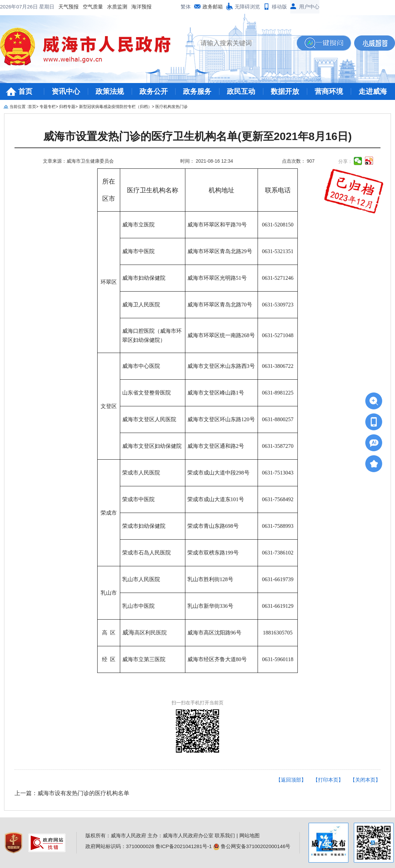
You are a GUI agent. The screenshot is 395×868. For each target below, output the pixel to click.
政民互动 (241, 91)
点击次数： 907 (298, 161)
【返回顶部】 (291, 780)
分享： (345, 161)
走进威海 (373, 91)
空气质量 (38, 7)
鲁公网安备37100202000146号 (252, 846)
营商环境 (329, 91)
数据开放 (285, 91)
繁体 (186, 7)
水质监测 (63, 7)
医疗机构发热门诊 (172, 107)
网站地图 (249, 835)
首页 (25, 91)
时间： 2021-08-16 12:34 (207, 161)
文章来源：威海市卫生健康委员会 (78, 161)
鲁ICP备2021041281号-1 (184, 846)
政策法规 (110, 91)
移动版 (279, 7)
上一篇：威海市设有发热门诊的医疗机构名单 (72, 793)
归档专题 (67, 107)
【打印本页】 (328, 780)
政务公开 (154, 91)
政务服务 (197, 91)
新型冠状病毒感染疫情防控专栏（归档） (115, 107)
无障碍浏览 (247, 7)
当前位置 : (19, 107)
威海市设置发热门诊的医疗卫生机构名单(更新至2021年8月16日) (197, 137)
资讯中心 (66, 91)
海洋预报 (87, 7)
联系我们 (225, 835)
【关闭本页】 (365, 780)
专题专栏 (48, 107)
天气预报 (14, 7)
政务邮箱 (213, 7)
